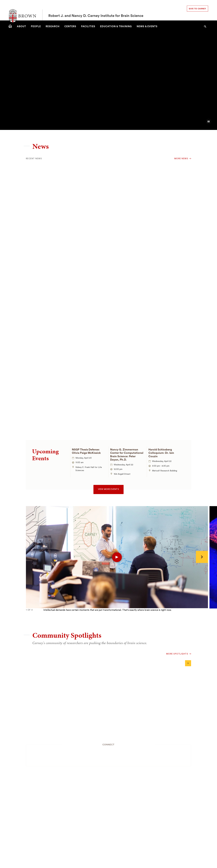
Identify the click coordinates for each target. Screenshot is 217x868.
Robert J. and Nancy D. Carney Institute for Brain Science (96, 10)
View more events (108, 489)
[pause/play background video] (209, 121)
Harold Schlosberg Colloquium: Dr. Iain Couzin (161, 453)
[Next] (202, 557)
